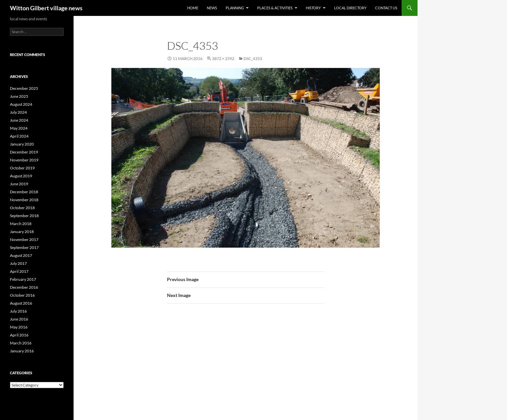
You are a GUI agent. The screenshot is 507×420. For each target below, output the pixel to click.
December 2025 (24, 88)
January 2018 (22, 232)
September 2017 (24, 247)
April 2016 (19, 335)
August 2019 (21, 176)
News (212, 8)
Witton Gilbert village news (46, 8)
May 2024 (19, 128)
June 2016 (19, 319)
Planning (235, 8)
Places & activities (275, 8)
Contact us (386, 8)
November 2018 (24, 200)
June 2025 (19, 96)
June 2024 (19, 120)
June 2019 (19, 184)
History (313, 8)
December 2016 (24, 287)
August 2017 (21, 255)
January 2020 (22, 144)
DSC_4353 (253, 59)
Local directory (350, 8)
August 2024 (21, 104)
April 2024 (19, 136)
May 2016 (19, 327)
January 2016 (22, 351)
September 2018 (24, 216)
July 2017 (18, 263)
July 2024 (18, 112)
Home (193, 8)
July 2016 (18, 311)
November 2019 (24, 160)
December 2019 (24, 152)
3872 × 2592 (223, 59)
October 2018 (22, 208)
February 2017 (23, 279)
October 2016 (22, 295)
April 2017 (19, 271)
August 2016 (21, 303)
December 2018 (24, 192)
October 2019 (22, 168)
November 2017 (24, 240)
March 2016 (21, 343)
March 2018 (21, 224)
